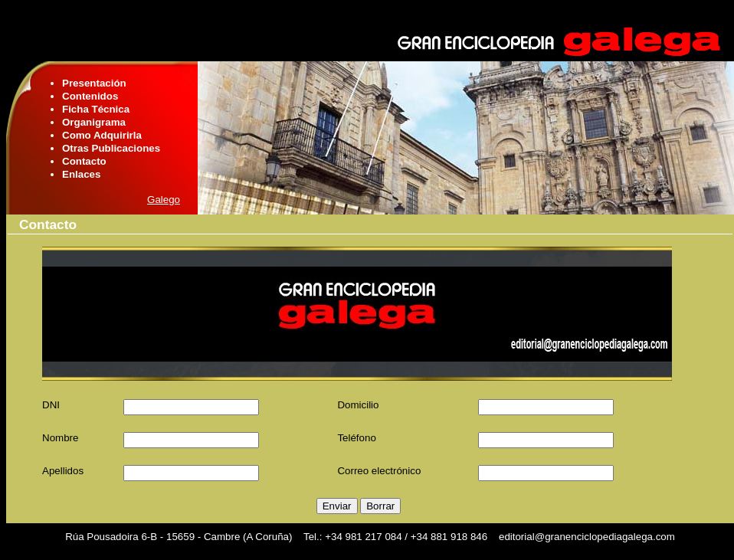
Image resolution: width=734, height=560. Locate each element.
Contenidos (90, 96)
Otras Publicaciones (111, 148)
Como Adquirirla (102, 135)
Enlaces (81, 174)
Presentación (94, 83)
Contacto (84, 161)
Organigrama (94, 122)
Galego (164, 200)
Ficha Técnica (96, 109)
